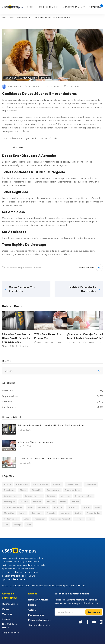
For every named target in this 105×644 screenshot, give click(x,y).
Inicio (5, 18)
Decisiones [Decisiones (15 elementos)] (9, 490)
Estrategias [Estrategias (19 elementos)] (10, 502)
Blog (12, 18)
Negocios (45, 78)
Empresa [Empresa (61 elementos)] (51, 496)
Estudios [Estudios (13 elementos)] (37, 502)
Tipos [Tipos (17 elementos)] (91, 519)
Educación (22, 18)
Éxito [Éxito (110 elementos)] (29, 524)
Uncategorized (52, 407)
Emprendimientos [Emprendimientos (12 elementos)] (33, 496)
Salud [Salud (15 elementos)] (26, 519)
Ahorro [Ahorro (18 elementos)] (7, 484)
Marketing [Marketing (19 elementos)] (9, 513)
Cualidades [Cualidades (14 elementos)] (91, 484)
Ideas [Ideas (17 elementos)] (30, 507)
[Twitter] (81, 622)
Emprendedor (25, 268)
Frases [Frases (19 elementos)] (63, 502)
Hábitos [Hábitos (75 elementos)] (75, 502)
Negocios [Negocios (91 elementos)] (65, 513)
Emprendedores (28, 78)
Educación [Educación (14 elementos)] (36, 490)
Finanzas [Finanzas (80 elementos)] (51, 502)
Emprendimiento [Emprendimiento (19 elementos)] (12, 496)
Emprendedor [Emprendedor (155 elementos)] (53, 490)
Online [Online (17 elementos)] (78, 513)
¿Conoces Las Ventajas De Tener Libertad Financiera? (82, 336)
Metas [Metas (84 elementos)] (22, 513)
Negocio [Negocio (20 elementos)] (51, 513)
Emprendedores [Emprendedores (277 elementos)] (72, 490)
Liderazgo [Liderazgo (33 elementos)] (73, 507)
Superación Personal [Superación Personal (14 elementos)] (60, 519)
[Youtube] (94, 622)
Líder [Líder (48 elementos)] (98, 507)
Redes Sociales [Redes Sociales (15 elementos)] (11, 519)
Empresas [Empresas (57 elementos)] (65, 496)
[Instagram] (101, 622)
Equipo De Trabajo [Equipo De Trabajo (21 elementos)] (84, 496)
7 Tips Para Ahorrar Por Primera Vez (48, 336)
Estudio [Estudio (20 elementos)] (24, 502)
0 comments (71, 86)
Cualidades (11, 268)
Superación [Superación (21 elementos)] (40, 519)
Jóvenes (37, 268)
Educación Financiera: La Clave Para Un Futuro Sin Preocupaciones (16, 338)
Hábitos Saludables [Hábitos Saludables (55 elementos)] (13, 507)
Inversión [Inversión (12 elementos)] (58, 507)
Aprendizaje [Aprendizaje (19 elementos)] (22, 484)
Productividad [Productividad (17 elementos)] (93, 513)
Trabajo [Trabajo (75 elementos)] (17, 524)
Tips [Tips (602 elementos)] (6, 524)
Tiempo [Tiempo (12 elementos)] (79, 519)
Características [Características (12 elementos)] (40, 484)
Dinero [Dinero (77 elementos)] (23, 490)
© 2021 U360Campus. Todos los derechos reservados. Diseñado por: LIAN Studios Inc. (44, 586)
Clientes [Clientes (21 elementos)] (57, 484)
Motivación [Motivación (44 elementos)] (36, 513)
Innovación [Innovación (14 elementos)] (43, 507)
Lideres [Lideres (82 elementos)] (86, 507)
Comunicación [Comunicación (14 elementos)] (73, 484)
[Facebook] (87, 622)
